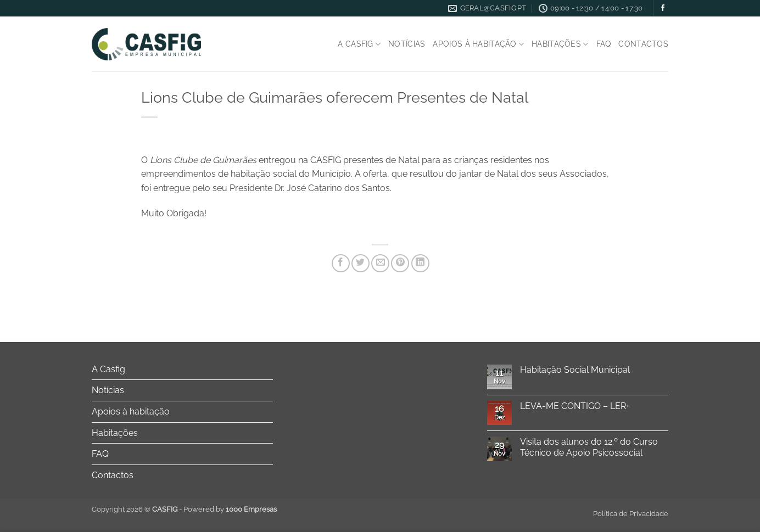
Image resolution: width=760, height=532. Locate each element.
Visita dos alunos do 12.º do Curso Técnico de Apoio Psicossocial (589, 447)
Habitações (560, 44)
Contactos (643, 44)
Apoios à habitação (478, 44)
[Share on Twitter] (361, 263)
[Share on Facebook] (341, 263)
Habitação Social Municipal (575, 370)
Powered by (230, 509)
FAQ (604, 44)
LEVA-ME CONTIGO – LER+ (575, 406)
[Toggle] (266, 369)
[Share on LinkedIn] (420, 263)
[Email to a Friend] (380, 263)
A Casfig (359, 44)
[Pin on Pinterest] (400, 263)
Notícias (407, 44)
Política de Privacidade (631, 514)
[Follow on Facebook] (663, 8)
